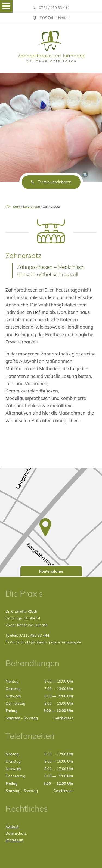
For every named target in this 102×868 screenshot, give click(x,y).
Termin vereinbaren (51, 182)
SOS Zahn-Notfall (51, 18)
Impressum (14, 840)
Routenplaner (51, 571)
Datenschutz (16, 833)
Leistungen (32, 206)
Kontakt (12, 826)
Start (17, 206)
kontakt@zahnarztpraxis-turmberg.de (49, 642)
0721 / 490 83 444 (51, 8)
